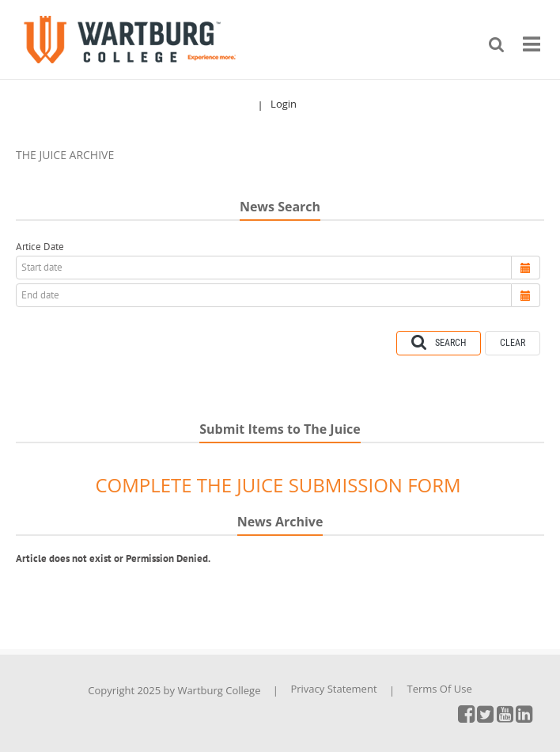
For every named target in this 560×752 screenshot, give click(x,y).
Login (284, 104)
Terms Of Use (439, 689)
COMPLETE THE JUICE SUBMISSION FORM (278, 485)
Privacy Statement (333, 689)
